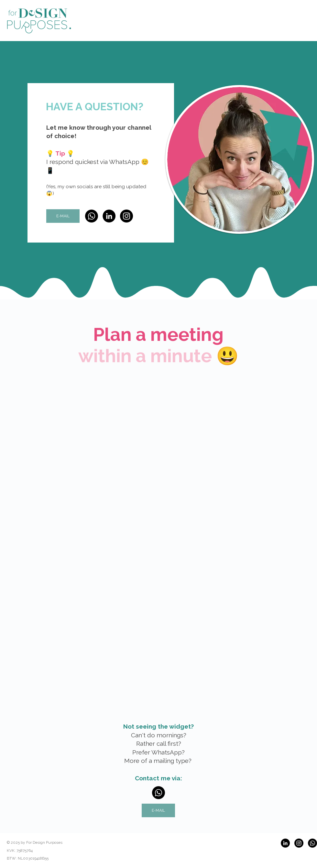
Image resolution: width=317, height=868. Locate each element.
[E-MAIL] (63, 216)
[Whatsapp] (92, 216)
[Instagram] (126, 216)
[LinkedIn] (109, 216)
